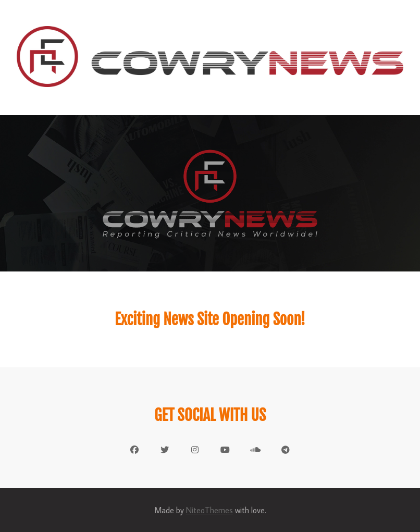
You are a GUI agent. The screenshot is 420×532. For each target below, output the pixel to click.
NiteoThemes (209, 510)
